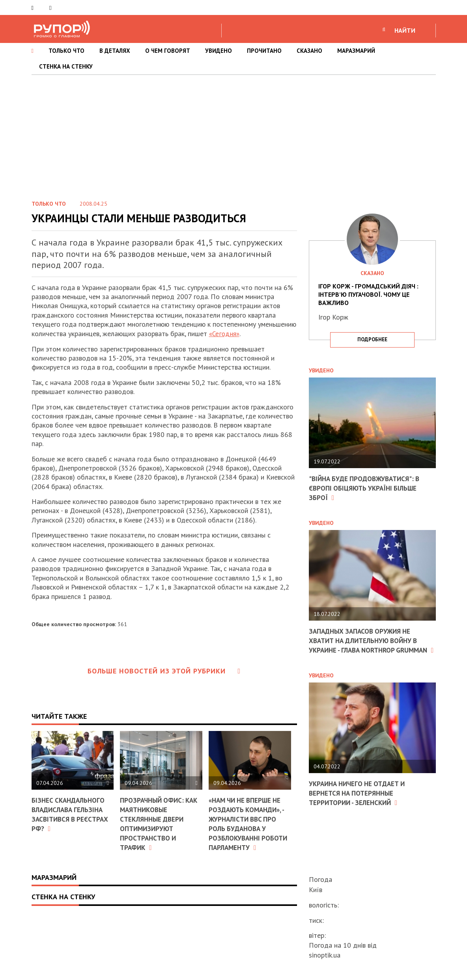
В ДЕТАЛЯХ (115, 51)
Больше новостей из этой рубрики (164, 671)
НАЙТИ (405, 30)
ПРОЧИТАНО (264, 51)
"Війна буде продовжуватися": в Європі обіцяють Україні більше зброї (367, 488)
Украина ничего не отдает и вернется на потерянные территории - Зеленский (360, 801)
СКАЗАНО (309, 51)
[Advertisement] (233, 134)
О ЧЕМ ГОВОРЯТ (168, 51)
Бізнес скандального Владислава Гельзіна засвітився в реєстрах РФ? (72, 814)
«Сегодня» (225, 334)
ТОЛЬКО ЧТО (66, 51)
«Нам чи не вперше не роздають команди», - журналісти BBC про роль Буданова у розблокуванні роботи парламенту (250, 823)
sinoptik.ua (325, 955)
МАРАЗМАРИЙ (356, 51)
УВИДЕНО (219, 51)
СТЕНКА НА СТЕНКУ (66, 66)
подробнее (372, 339)
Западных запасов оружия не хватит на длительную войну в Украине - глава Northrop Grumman (367, 644)
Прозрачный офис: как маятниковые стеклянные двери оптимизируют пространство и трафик (161, 823)
